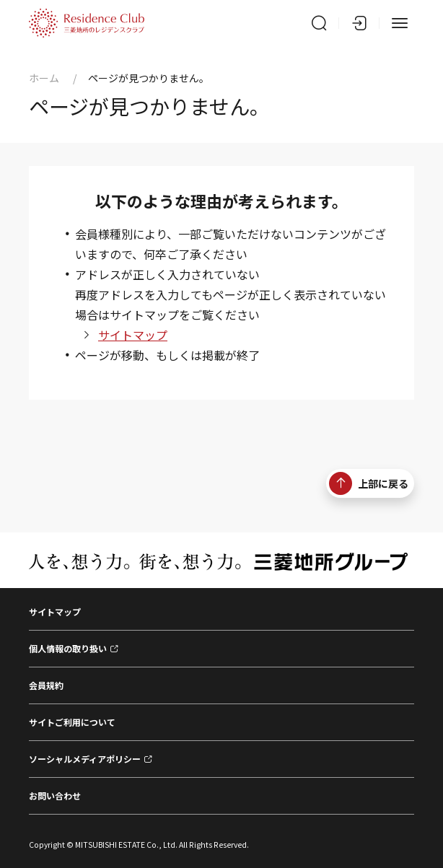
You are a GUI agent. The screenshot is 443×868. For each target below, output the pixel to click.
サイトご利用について (72, 722)
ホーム (44, 78)
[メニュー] (400, 23)
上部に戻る (369, 483)
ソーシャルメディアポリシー (85, 759)
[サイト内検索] (319, 23)
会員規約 (46, 685)
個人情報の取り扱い (68, 648)
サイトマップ (133, 335)
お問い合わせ (55, 795)
